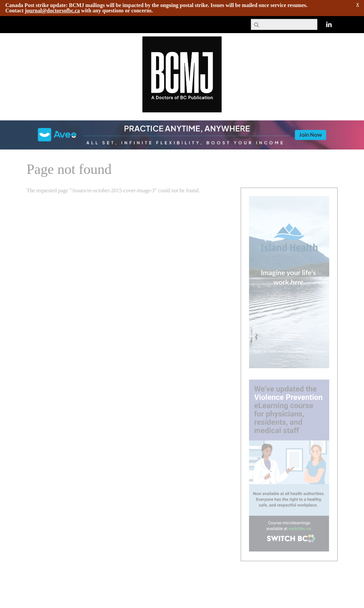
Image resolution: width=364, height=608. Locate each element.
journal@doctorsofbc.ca (52, 11)
